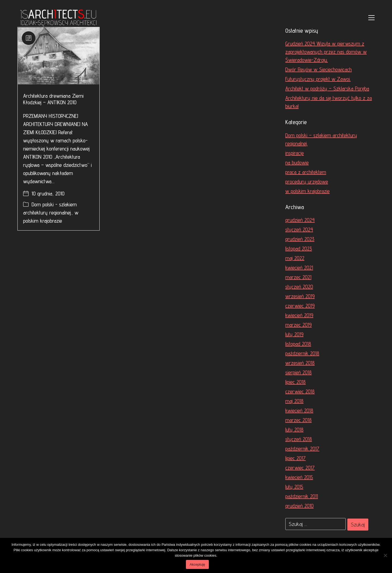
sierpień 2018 (298, 372)
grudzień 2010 (299, 506)
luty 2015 (294, 487)
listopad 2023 (299, 249)
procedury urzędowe (307, 182)
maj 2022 (295, 258)
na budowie (297, 163)
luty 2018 (294, 430)
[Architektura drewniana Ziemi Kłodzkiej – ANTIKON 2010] (59, 56)
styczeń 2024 (299, 229)
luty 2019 (294, 334)
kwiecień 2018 (299, 410)
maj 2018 (294, 401)
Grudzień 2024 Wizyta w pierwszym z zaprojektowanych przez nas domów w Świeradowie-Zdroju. (326, 52)
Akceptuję (197, 564)
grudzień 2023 (300, 239)
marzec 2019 (298, 325)
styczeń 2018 (299, 439)
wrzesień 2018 (300, 363)
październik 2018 (302, 353)
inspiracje (295, 153)
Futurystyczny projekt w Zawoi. (318, 79)
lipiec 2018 (295, 382)
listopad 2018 (298, 344)
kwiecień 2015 (299, 477)
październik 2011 (302, 496)
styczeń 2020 (299, 287)
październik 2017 (302, 449)
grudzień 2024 (300, 220)
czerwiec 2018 (300, 391)
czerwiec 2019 (300, 306)
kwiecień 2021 (299, 268)
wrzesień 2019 (300, 296)
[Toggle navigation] (371, 18)
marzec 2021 (298, 277)
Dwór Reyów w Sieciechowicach (318, 69)
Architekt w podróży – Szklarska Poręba (327, 88)
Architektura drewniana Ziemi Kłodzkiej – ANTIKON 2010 (53, 99)
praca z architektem (306, 172)
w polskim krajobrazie (307, 191)
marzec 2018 (298, 420)
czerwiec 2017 (300, 468)
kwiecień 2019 (299, 315)
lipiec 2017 (295, 458)
